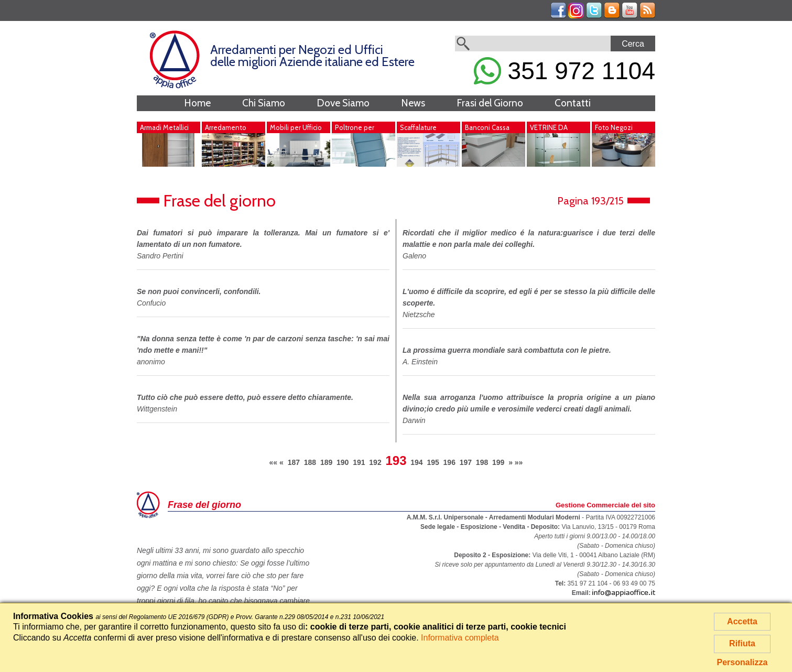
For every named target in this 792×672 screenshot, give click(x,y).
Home (197, 103)
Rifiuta (742, 643)
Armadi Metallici (164, 127)
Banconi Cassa (487, 127)
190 (343, 462)
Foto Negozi (614, 127)
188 (310, 462)
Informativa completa (460, 638)
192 (375, 462)
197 (466, 462)
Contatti (573, 103)
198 (482, 462)
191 (359, 462)
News (413, 103)
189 (326, 462)
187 (294, 462)
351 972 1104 (565, 71)
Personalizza (742, 662)
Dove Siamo (343, 103)
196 (449, 462)
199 (498, 462)
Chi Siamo (264, 103)
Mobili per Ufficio (296, 127)
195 (433, 462)
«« (274, 462)
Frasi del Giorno (490, 103)
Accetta (742, 621)
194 (416, 462)
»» (519, 462)
